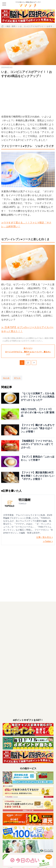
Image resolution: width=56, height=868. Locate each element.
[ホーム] (3, 26)
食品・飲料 (11, 26)
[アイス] (17, 378)
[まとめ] (6, 378)
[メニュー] (4, 4)
